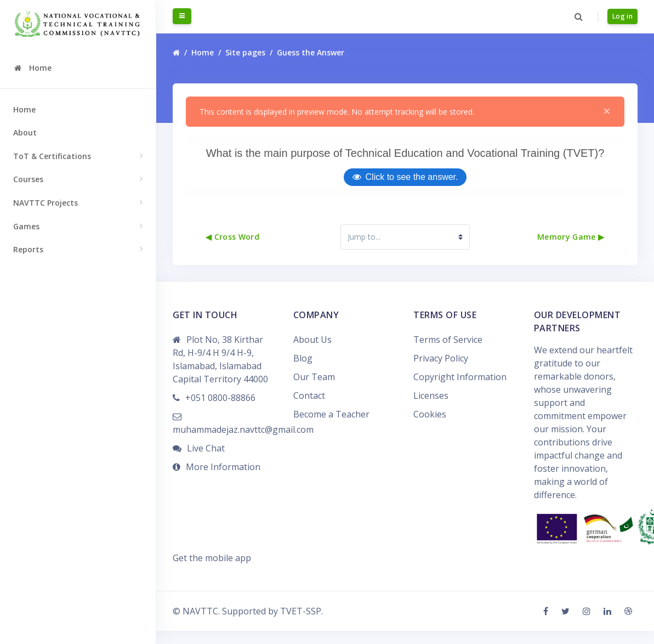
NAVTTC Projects (46, 203)
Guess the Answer (311, 53)
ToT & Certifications (52, 156)
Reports (28, 249)
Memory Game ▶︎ (571, 250)
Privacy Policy (441, 371)
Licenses (431, 409)
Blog (303, 371)
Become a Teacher (331, 427)
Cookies (430, 427)
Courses (28, 179)
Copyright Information (460, 390)
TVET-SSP (301, 624)
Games (26, 226)
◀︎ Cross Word (232, 250)
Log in (622, 16)
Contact (309, 409)
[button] (579, 16)
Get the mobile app (212, 571)
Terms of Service (448, 353)
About (25, 132)
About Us (312, 353)
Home (24, 109)
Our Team (314, 390)
